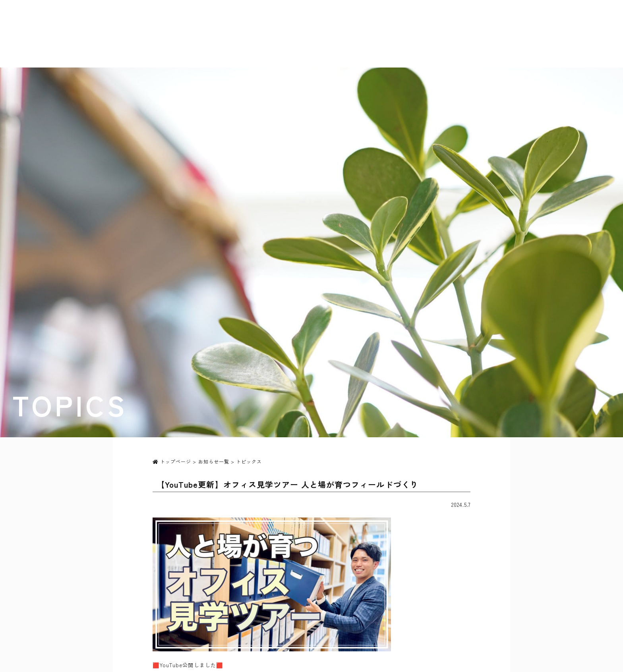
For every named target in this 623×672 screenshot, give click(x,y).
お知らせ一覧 (214, 461)
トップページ (172, 461)
